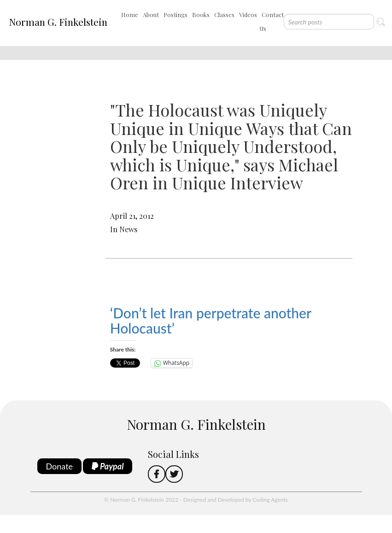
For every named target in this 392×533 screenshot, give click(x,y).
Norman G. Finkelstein (58, 22)
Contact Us (272, 21)
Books (201, 15)
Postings (176, 15)
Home (130, 15)
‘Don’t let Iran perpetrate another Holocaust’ (211, 320)
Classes (224, 15)
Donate (60, 466)
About (151, 15)
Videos (248, 15)
